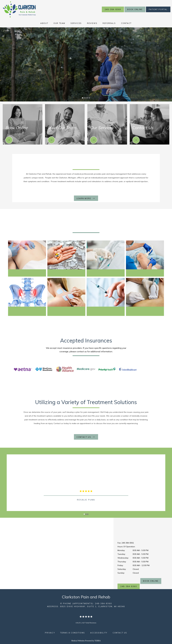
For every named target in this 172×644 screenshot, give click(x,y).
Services (76, 23)
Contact (126, 23)
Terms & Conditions (73, 633)
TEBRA (98, 641)
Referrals (109, 23)
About (44, 23)
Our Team (59, 23)
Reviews (92, 23)
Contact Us (120, 633)
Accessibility (99, 633)
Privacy (50, 633)
